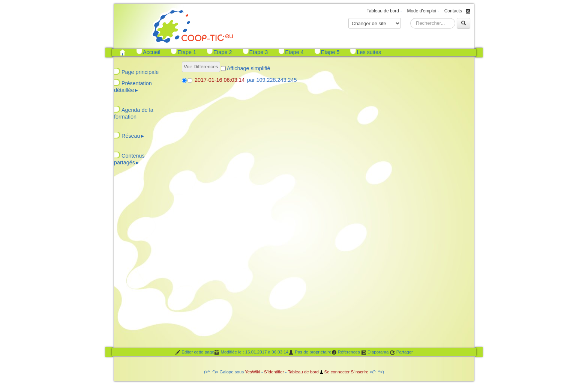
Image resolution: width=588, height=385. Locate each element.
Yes (248, 372)
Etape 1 (187, 52)
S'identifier (274, 372)
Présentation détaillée (133, 87)
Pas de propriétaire (310, 352)
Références (346, 352)
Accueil (151, 52)
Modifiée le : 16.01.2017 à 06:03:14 (251, 352)
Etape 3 (259, 52)
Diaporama (375, 352)
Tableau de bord (383, 11)
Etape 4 (294, 52)
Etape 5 (330, 52)
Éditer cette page (195, 352)
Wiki (256, 372)
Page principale (140, 72)
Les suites (369, 52)
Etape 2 (223, 52)
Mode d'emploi (421, 11)
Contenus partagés (129, 159)
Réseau (133, 136)
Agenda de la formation (134, 113)
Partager (401, 352)
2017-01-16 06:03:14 (220, 80)
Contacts (453, 11)
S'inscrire (359, 372)
